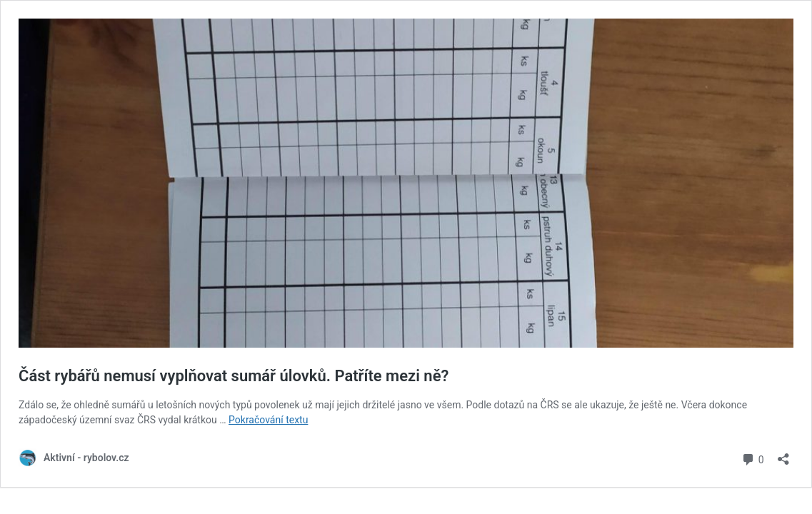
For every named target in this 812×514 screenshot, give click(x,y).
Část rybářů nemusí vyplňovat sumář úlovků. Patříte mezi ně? (234, 376)
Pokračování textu (268, 420)
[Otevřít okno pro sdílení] (783, 454)
